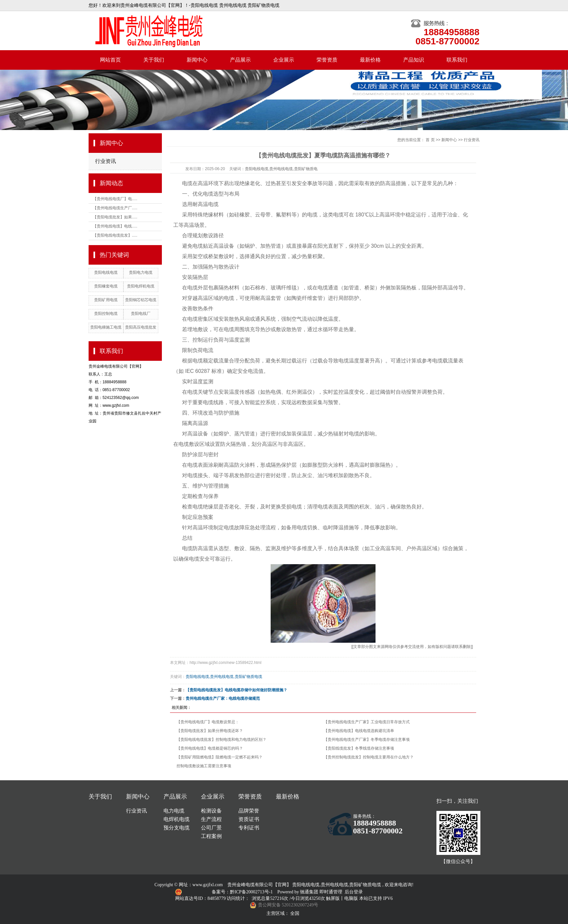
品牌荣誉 (249, 811)
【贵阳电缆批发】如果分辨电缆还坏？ (210, 731)
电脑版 (351, 898)
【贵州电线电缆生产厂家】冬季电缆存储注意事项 (367, 740)
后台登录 (354, 892)
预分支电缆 (177, 828)
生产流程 (211, 819)
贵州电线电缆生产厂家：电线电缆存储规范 (223, 698)
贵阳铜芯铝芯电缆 (141, 300)
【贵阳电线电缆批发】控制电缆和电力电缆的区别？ (221, 740)
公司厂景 (211, 828)
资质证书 (249, 819)
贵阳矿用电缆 (106, 300)
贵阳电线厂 (141, 314)
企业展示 (284, 60)
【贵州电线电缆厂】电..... (115, 199)
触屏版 (333, 898)
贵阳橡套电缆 (106, 286)
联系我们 (457, 60)
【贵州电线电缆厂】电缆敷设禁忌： (208, 722)
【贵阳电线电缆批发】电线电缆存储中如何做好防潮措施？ (236, 690)
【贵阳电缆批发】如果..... (115, 217)
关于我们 (154, 60)
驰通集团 (310, 892)
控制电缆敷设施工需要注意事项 (204, 766)
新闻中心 (197, 60)
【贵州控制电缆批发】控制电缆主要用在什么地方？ (369, 757)
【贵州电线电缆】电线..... (115, 226)
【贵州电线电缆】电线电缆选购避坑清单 (359, 731)
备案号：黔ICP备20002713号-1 (243, 892)
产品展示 (240, 60)
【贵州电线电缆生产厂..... (115, 208)
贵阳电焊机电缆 (141, 286)
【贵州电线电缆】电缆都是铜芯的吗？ (210, 748)
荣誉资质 (327, 60)
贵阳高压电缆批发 (141, 327)
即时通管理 (331, 892)
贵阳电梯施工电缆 (106, 327)
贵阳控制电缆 (106, 314)
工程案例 (211, 836)
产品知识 (414, 60)
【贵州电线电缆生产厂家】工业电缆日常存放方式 (367, 722)
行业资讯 (106, 161)
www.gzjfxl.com (208, 885)
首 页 (430, 140)
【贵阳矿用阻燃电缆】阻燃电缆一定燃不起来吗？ (220, 757)
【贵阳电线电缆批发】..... (115, 235)
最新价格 (370, 60)
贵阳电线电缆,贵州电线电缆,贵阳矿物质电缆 (224, 677)
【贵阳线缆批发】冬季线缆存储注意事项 (359, 748)
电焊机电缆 (177, 819)
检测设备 (211, 811)
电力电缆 (174, 811)
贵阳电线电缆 (106, 272)
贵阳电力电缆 (141, 272)
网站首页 (110, 60)
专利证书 (249, 828)
